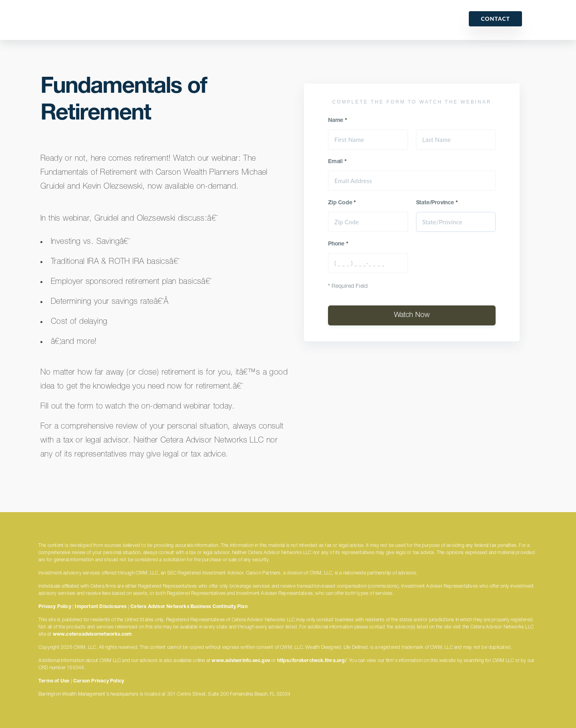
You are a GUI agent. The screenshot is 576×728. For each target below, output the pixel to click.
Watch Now (412, 315)
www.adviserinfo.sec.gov (241, 661)
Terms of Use (54, 681)
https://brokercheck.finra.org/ (312, 661)
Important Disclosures (101, 607)
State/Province (437, 203)
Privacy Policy (55, 607)
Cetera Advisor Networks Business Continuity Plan (189, 607)
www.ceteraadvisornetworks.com (92, 634)
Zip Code (342, 203)
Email (337, 162)
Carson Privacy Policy (99, 681)
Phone (338, 244)
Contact (495, 19)
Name (338, 121)
